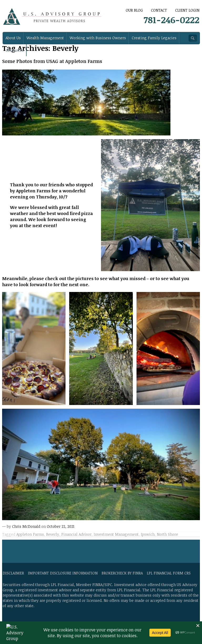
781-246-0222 (171, 20)
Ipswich (148, 534)
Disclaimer (13, 573)
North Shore (167, 534)
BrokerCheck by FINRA (122, 573)
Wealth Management (45, 38)
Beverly (53, 534)
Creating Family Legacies (154, 38)
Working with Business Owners (98, 38)
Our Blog (134, 10)
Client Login (187, 10)
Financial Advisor (76, 534)
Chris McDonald (26, 526)
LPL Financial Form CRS (169, 573)
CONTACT (159, 10)
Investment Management (116, 534)
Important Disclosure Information (63, 573)
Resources (14, 50)
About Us (13, 38)
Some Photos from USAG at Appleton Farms (52, 61)
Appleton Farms (30, 534)
